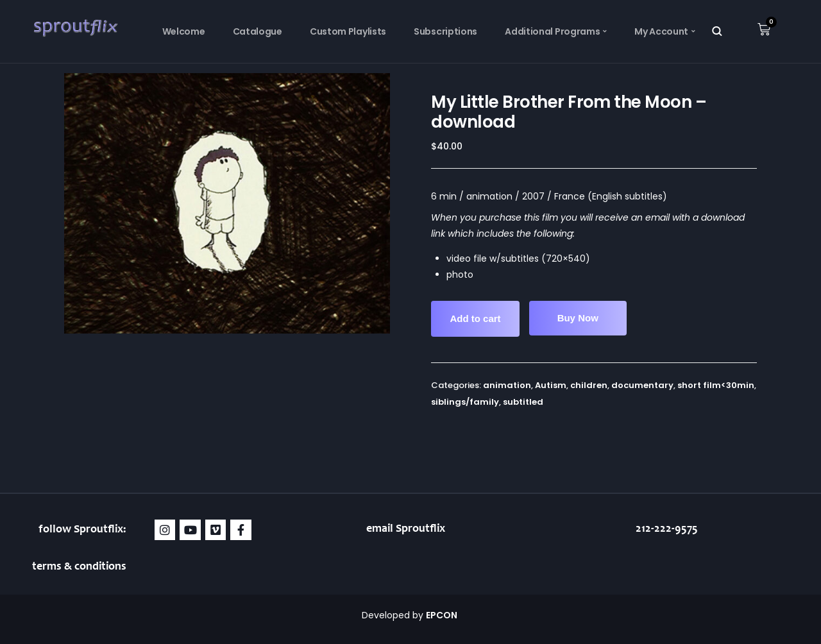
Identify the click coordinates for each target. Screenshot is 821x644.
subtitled (523, 402)
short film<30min (716, 385)
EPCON (443, 615)
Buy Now (578, 318)
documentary (642, 385)
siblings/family (465, 402)
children (589, 385)
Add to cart (475, 318)
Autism (551, 385)
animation (507, 385)
